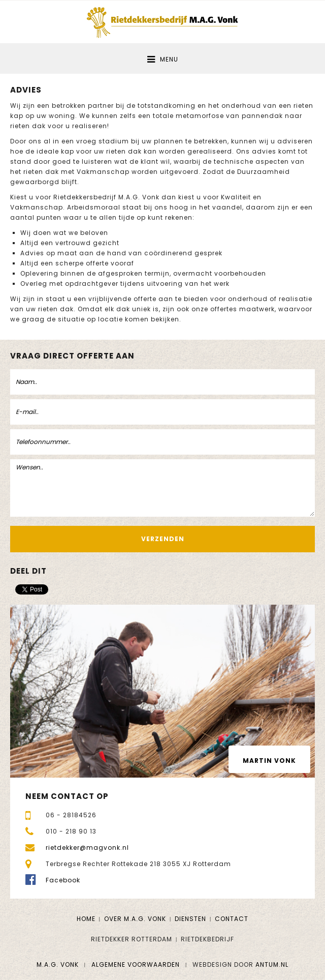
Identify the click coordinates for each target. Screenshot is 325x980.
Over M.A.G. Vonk (135, 919)
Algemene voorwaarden (136, 964)
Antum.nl (272, 964)
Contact (232, 919)
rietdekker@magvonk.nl (87, 848)
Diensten (190, 919)
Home (86, 919)
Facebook (63, 880)
